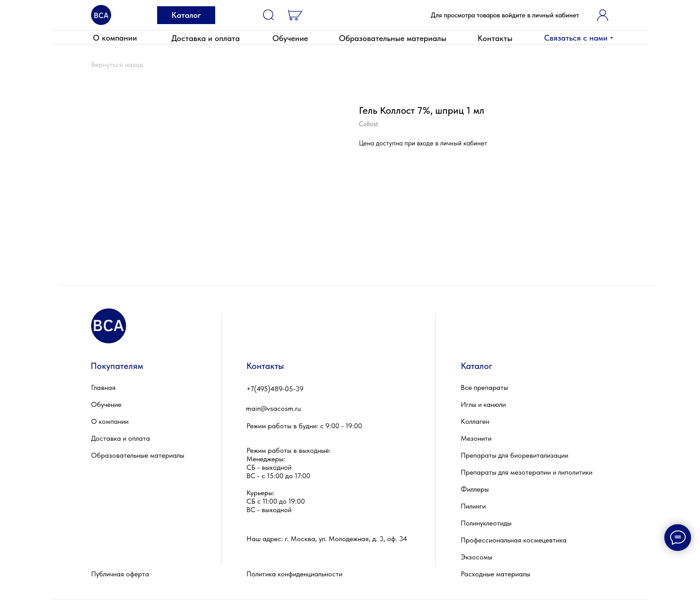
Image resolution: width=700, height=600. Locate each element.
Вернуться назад (117, 64)
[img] (101, 15)
